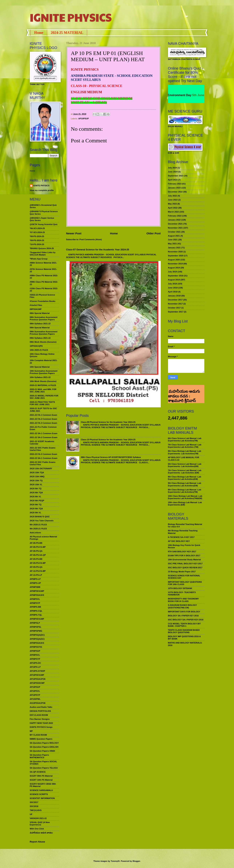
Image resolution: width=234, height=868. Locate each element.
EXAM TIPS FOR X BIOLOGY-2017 (184, 556)
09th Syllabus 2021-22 (40, 338)
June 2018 (173, 288)
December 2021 (175, 224)
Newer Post (74, 233)
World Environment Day (182, 95)
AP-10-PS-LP (36, 575)
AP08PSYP (35, 603)
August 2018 (174, 280)
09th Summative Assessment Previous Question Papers (44, 333)
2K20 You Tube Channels (42, 521)
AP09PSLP (35, 623)
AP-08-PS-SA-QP (38, 555)
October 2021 (174, 232)
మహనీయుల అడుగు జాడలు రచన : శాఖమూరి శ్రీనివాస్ (184, 390)
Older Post (153, 233)
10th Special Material (40, 367)
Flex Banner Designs (40, 719)
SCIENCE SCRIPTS (39, 794)
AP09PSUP (35, 651)
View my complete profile (42, 190)
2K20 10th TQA (37, 473)
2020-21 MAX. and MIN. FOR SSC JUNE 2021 (43, 390)
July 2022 (173, 196)
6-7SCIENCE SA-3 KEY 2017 (181, 537)
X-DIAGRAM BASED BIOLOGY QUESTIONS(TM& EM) (182, 606)
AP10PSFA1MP (37, 675)
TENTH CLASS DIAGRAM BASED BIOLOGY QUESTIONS (184, 631)
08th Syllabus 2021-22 (40, 324)
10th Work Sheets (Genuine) (43, 381)
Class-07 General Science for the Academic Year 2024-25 (98, 250)
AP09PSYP (35, 659)
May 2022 (172, 204)
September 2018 (176, 276)
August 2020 (174, 260)
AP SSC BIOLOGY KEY (179, 541)
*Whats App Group (39, 259)
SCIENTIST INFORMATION (42, 798)
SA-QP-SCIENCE (38, 772)
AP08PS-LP (35, 579)
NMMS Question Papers (41, 739)
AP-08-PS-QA (36, 551)
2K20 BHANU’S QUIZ (40, 517)
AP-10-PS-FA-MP (38, 571)
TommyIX (115, 861)
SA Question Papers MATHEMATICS (39, 756)
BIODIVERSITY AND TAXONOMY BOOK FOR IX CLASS (183, 600)
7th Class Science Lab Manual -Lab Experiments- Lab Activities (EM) (185, 472)
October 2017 (174, 308)
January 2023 (174, 188)
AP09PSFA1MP (37, 619)
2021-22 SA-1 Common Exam (44, 433)
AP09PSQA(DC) (37, 635)
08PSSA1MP (36, 309)
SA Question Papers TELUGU (44, 768)
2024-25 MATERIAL (67, 33)
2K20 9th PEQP (37, 501)
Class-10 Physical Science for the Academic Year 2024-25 (108, 440)
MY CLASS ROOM (38, 735)
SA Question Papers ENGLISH (44, 747)
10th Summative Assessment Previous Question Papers (44, 372)
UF (31, 814)
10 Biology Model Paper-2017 (182, 572)
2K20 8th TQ (36, 489)
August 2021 (174, 236)
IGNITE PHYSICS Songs (41, 727)
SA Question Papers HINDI (42, 751)
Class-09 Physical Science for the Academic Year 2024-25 (108, 422)
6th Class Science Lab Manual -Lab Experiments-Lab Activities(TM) (185, 439)
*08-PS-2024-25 (37, 236)
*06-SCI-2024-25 (37, 228)
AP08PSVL (35, 599)
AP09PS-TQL (36, 615)
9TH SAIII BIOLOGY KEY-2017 (182, 552)
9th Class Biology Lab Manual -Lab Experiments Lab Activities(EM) (185, 484)
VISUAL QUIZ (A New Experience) (40, 823)
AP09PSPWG (36, 631)
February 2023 (175, 184)
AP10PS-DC (35, 663)
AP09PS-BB (35, 607)
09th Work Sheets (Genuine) (43, 342)
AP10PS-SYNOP (38, 671)
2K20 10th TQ (36, 481)
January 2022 (174, 220)
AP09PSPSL (36, 627)
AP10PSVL (35, 691)
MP (31, 731)
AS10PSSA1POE (38, 703)
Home (39, 33)
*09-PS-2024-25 (37, 240)
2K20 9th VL (36, 513)
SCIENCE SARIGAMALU (41, 790)
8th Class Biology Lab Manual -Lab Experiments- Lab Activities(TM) (185, 452)
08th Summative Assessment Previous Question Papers (44, 318)
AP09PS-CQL (36, 611)
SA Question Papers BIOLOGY (44, 743)
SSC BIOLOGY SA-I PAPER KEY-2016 (186, 620)
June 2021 (173, 240)
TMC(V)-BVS (36, 810)
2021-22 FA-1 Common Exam (44, 415)
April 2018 (173, 292)
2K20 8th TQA (36, 493)
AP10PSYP (35, 695)
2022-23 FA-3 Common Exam (44, 454)
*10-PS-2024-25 (37, 244)
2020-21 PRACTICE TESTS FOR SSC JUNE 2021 (42, 403)
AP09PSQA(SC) (37, 639)
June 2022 (173, 200)
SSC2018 (34, 806)
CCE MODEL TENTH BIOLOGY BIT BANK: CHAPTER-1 (184, 625)
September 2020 (176, 256)
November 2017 (175, 304)
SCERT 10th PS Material (41, 780)
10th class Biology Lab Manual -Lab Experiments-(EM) (185, 504)
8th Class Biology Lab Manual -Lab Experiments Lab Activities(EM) (185, 478)
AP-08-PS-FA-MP (38, 547)
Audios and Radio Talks (41, 707)
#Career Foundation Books (43, 301)
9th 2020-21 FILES (38, 529)
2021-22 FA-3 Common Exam (44, 423)
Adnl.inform (35, 533)
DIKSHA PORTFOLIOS (40, 711)
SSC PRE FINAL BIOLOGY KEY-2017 (185, 564)
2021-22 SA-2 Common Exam (44, 437)
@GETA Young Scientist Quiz (44, 224)
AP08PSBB (35, 587)
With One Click (37, 829)
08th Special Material (40, 313)
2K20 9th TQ (36, 505)
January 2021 (174, 248)
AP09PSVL (35, 655)
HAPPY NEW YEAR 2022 (41, 723)
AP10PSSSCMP (37, 683)
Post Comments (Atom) (91, 239)
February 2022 (175, 216)
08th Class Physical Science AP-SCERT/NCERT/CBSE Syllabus (111, 457)
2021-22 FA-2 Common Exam (44, 419)
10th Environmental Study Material (184, 560)
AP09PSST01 (36, 647)
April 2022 (173, 208)
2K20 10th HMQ (37, 477)
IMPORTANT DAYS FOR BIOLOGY (184, 612)
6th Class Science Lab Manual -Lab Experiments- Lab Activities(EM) (185, 465)
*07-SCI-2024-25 (37, 232)
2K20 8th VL (36, 497)
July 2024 (173, 168)
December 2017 (175, 300)
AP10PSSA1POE (38, 679)
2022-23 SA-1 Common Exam (44, 458)
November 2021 (175, 228)
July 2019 (173, 272)
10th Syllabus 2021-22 (40, 377)
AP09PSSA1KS (37, 643)
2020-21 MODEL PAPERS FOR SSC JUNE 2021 (44, 397)
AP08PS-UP (35, 583)
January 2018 (174, 296)
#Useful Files (36, 305)
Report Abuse (37, 842)
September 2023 (176, 176)
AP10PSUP (84, 119)
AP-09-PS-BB (36, 559)
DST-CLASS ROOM (39, 715)
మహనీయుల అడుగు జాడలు (41, 833)
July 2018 (173, 284)
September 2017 (176, 312)
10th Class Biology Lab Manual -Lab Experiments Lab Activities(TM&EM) (185, 497)
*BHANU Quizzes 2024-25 (42, 248)
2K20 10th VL (36, 485)
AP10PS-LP (35, 667)
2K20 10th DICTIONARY (41, 469)
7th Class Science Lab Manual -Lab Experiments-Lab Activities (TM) (185, 446)
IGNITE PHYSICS (71, 17)
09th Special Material (40, 328)
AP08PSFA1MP (37, 591)
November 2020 (175, 252)
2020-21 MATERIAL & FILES (43, 385)
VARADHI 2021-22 (38, 818)
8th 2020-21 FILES (38, 525)
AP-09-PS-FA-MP (38, 563)
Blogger (136, 861)
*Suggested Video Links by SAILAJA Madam (43, 254)
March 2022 (173, 212)
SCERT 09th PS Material (41, 776)
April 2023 (173, 180)
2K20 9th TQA (36, 509)
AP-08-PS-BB (36, 543)
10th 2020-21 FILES (39, 350)
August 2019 (174, 268)
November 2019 (175, 264)
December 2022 (175, 192)
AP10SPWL (35, 699)
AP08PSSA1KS (37, 595)
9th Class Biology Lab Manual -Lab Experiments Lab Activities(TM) (185, 491)
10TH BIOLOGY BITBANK (180, 588)
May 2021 (172, 244)
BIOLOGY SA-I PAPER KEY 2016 (183, 616)
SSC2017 (34, 802)
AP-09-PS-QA (36, 567)
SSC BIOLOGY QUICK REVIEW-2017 (185, 568)
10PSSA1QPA (36, 346)
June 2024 (173, 172)
